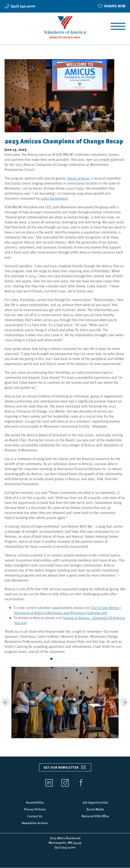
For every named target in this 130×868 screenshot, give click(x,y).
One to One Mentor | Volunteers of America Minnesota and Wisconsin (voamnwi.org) (67, 610)
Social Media (95, 809)
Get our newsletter (61, 767)
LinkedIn (49, 783)
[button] (6, 703)
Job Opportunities (95, 802)
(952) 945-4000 (23, 6)
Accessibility (35, 802)
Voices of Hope (78, 178)
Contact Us (35, 816)
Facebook (81, 783)
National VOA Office (95, 816)
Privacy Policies (35, 809)
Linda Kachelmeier (54, 198)
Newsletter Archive (35, 823)
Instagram (65, 783)
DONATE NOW (115, 6)
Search (10, 27)
